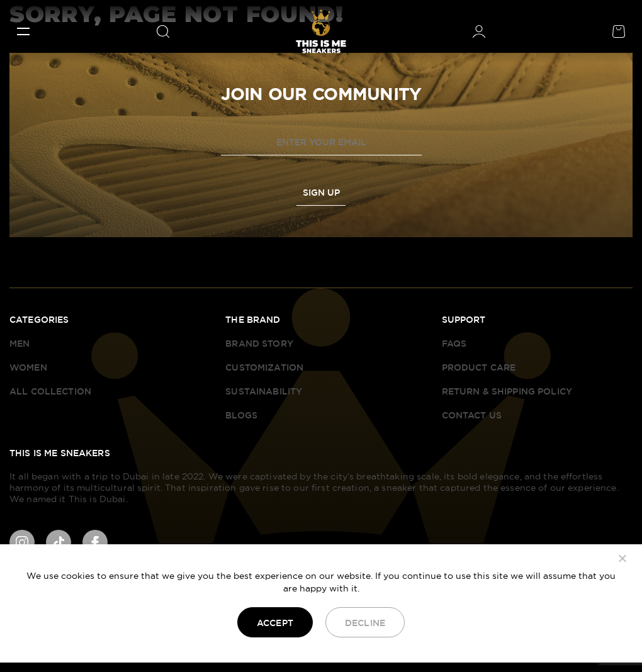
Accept (275, 623)
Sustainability (264, 391)
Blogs (241, 415)
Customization (264, 367)
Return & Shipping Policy (507, 391)
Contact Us (472, 415)
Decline (365, 623)
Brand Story (259, 344)
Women (28, 367)
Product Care (479, 367)
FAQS (454, 344)
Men (20, 344)
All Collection (50, 391)
